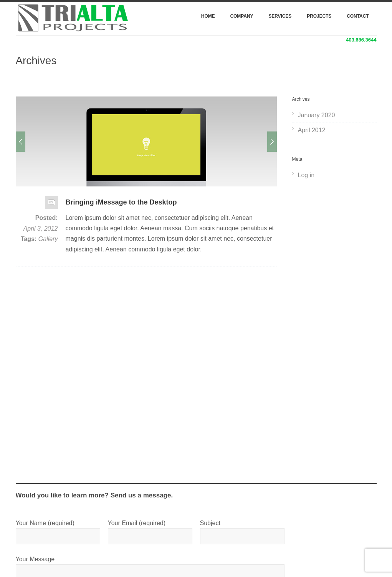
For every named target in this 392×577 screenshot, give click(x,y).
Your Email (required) (150, 529)
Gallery (48, 239)
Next (272, 142)
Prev (21, 142)
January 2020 (317, 115)
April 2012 (312, 130)
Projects (319, 16)
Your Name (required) (58, 529)
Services (280, 16)
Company (242, 16)
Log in (306, 175)
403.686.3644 (361, 40)
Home (208, 16)
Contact (358, 16)
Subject (242, 529)
